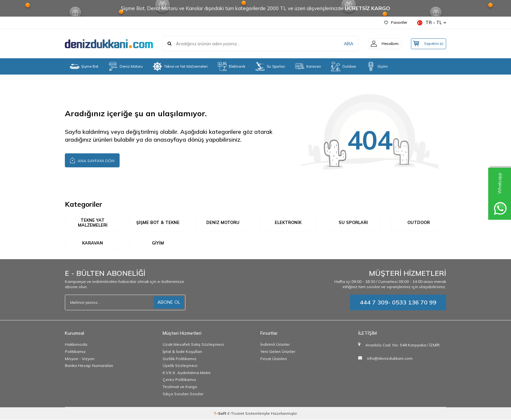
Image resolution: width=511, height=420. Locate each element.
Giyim (377, 66)
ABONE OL (169, 302)
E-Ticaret (236, 414)
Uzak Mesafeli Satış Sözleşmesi (193, 345)
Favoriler (396, 22)
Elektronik (231, 66)
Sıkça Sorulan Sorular (183, 394)
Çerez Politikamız (179, 380)
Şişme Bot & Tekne (158, 223)
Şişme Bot (84, 66)
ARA (344, 44)
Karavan (308, 66)
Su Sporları (270, 66)
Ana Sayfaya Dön (92, 160)
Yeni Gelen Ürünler (278, 352)
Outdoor (343, 66)
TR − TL (432, 23)
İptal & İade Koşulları (182, 352)
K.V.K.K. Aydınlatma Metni (187, 373)
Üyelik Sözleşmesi (180, 366)
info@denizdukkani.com (390, 359)
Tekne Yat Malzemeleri (93, 223)
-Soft (220, 414)
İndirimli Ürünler (275, 345)
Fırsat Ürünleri (274, 359)
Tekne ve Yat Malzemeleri (180, 66)
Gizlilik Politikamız (180, 359)
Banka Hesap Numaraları (89, 366)
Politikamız (75, 352)
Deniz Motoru (125, 66)
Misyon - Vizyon (80, 359)
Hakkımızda (76, 345)
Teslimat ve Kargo (180, 387)
